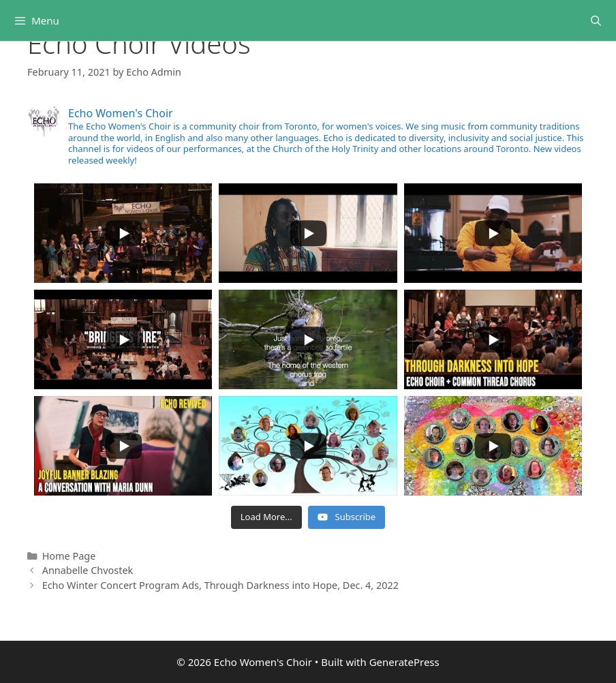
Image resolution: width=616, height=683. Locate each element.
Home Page (69, 556)
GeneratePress (404, 662)
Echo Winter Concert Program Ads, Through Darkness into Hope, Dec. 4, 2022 (220, 585)
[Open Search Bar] (596, 20)
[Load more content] (266, 517)
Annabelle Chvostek (88, 570)
